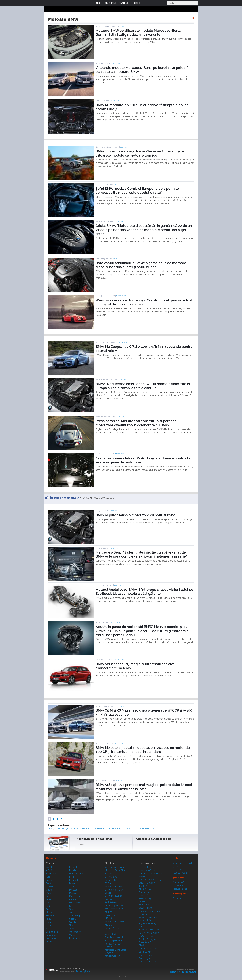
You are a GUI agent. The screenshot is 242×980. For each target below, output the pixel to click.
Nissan (73, 883)
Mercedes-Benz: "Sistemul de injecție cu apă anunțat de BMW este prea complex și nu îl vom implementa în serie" (141, 554)
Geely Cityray (111, 877)
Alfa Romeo (52, 870)
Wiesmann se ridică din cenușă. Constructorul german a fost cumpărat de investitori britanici (144, 302)
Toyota (72, 929)
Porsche (73, 893)
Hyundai (50, 916)
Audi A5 (109, 912)
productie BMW (112, 828)
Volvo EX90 (110, 934)
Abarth (49, 867)
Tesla (72, 925)
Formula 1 (177, 898)
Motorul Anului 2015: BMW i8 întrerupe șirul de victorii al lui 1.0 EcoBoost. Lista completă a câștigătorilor (144, 592)
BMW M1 (129, 828)
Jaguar (49, 922)
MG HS (108, 918)
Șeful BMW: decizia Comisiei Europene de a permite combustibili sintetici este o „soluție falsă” (137, 191)
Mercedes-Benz (77, 874)
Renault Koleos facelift (149, 949)
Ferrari (49, 899)
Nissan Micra (145, 895)
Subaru (73, 919)
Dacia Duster (145, 952)
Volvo (72, 935)
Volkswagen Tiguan (114, 867)
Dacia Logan (145, 958)
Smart (72, 912)
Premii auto (119, 585)
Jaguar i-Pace (145, 908)
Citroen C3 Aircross (114, 905)
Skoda (72, 909)
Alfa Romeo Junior (114, 956)
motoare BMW (97, 828)
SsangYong (75, 916)
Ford (48, 906)
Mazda (73, 870)
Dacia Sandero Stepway (150, 880)
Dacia (49, 893)
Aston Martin (52, 874)
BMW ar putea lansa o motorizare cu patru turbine (136, 515)
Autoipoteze (123, 417)
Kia (48, 929)
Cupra (49, 890)
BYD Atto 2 (110, 883)
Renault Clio (111, 880)
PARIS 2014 (119, 781)
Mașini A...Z (75, 938)
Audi (48, 877)
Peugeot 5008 (112, 915)
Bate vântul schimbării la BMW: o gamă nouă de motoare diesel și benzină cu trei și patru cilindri (141, 265)
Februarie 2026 (180, 889)
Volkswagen (75, 932)
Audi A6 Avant (112, 902)
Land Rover (52, 935)
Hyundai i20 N (146, 905)
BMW (50, 828)
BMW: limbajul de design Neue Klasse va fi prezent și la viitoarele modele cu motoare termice (140, 153)
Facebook (139, 845)
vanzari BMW (82, 828)
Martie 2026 (178, 886)
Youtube (154, 845)
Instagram (147, 845)
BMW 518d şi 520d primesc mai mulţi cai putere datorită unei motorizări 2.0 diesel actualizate (144, 787)
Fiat (48, 903)
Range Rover (75, 896)
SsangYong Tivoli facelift (150, 930)
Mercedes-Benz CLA (115, 870)
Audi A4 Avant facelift (149, 933)
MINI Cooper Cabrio (114, 909)
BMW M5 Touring (113, 896)
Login (145, 3)
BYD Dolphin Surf (113, 941)
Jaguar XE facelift (147, 920)
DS (48, 896)
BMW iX (143, 945)
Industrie (124, 26)
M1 (122, 828)
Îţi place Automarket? (65, 498)
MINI (72, 877)
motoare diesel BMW (145, 828)
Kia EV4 (109, 899)
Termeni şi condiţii (84, 971)
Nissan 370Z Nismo (148, 870)
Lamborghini (52, 932)
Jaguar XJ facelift (147, 883)
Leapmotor (51, 938)
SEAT (72, 906)
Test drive (177, 870)
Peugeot (66, 828)
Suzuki (73, 922)
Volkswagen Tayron (114, 922)
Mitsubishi (74, 880)
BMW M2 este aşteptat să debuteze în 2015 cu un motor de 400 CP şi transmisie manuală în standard (143, 750)
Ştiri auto (177, 866)
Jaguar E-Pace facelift (149, 917)
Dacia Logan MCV (147, 962)
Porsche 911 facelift (114, 937)
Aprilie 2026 (178, 882)
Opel (72, 887)
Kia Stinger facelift (147, 936)
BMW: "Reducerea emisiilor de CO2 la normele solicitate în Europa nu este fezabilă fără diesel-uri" (143, 386)
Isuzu (49, 919)
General (124, 147)
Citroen (58, 828)
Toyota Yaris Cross (147, 886)
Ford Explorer (145, 867)
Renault (73, 899)
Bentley (50, 880)
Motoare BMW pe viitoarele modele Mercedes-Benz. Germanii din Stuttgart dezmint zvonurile (138, 32)
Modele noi (118, 259)
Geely (49, 909)
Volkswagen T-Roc (114, 887)
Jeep (48, 925)
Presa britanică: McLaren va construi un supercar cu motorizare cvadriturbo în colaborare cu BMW (137, 423)
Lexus (49, 941)
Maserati (73, 867)
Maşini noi (52, 858)
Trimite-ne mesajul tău (183, 972)
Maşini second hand (182, 863)
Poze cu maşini (180, 873)
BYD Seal (110, 874)
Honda (49, 912)
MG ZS (108, 925)
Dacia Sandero (146, 955)
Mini (73, 828)
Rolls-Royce (75, 903)
